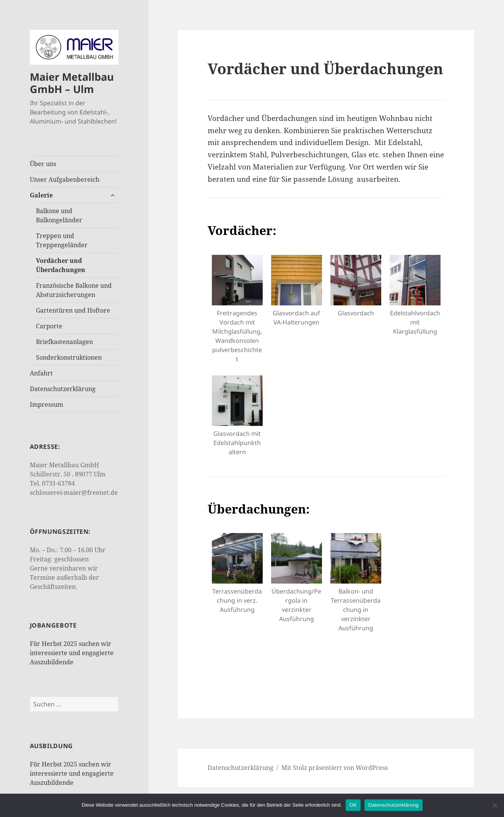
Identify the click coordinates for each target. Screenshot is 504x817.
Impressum (46, 404)
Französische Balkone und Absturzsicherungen (74, 290)
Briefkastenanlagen (64, 342)
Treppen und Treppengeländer (62, 240)
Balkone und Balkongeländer (59, 215)
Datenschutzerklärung (63, 389)
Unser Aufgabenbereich (65, 179)
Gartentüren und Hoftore (73, 310)
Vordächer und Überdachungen (61, 265)
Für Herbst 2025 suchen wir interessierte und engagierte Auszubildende (72, 653)
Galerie (41, 195)
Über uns (43, 164)
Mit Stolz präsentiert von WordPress (335, 768)
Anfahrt (41, 373)
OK (353, 805)
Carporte (49, 326)
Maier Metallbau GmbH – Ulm (72, 83)
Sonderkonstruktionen (69, 357)
